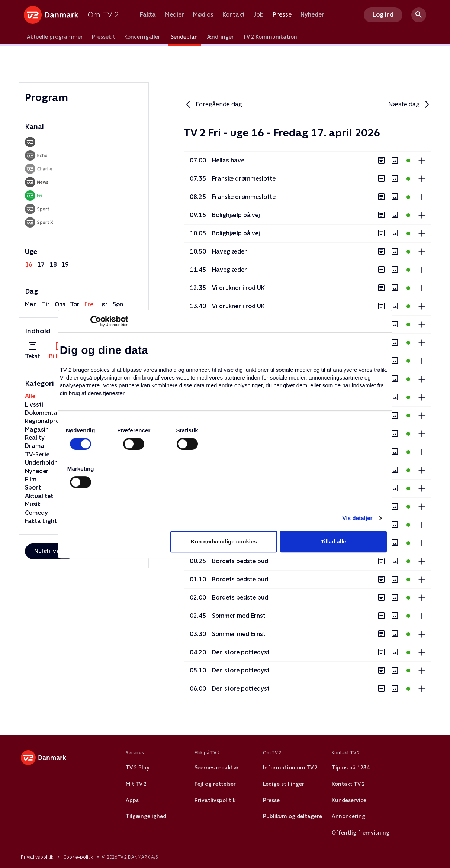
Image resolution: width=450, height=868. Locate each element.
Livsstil (35, 405)
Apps (132, 800)
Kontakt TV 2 (348, 784)
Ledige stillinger (284, 784)
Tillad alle (333, 541)
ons (60, 304)
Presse (282, 15)
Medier (174, 15)
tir (46, 304)
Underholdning (46, 463)
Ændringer (220, 37)
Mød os (203, 15)
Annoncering (348, 816)
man (31, 304)
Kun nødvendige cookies (224, 541)
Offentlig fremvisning (361, 833)
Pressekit (104, 37)
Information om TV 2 (290, 768)
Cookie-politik (78, 857)
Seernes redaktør (217, 768)
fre (89, 304)
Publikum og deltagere (292, 816)
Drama (35, 446)
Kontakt (234, 15)
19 (65, 264)
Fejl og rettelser (215, 784)
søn (118, 304)
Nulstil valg (50, 551)
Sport (33, 488)
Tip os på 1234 (351, 768)
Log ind (383, 15)
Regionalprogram (50, 421)
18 (53, 264)
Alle (30, 396)
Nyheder (312, 15)
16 (29, 264)
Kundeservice (349, 800)
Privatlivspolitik (215, 800)
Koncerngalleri (143, 37)
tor (75, 304)
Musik (33, 504)
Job (259, 15)
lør (103, 304)
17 (41, 264)
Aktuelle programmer (55, 37)
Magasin (37, 430)
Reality (35, 438)
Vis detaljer (358, 518)
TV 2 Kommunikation (270, 37)
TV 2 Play (137, 768)
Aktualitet (39, 496)
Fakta (148, 15)
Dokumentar (42, 413)
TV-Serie (37, 454)
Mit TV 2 (136, 784)
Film (31, 479)
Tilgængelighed (146, 816)
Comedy (36, 513)
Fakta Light (41, 521)
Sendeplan (184, 37)
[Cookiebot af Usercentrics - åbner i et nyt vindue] (96, 321)
